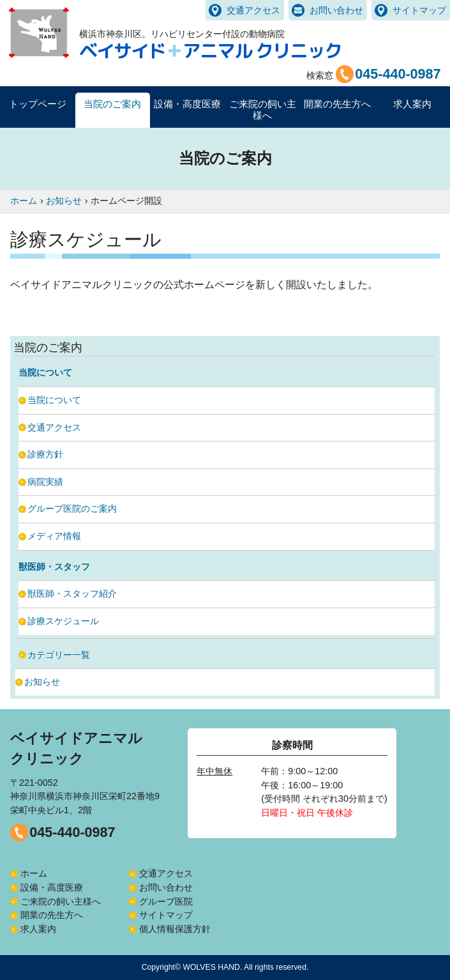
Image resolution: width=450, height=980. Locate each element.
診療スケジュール (63, 621)
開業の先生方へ (52, 915)
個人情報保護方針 (175, 929)
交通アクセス (253, 10)
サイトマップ (419, 10)
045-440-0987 (72, 832)
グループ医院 (166, 901)
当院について (54, 400)
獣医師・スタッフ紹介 (72, 593)
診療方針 (45, 454)
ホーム (34, 873)
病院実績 (45, 482)
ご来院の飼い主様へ (61, 901)
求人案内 (412, 104)
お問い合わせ (336, 10)
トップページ (38, 104)
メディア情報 (54, 536)
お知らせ (42, 682)
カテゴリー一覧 (59, 655)
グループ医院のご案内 (72, 509)
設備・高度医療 (52, 887)
